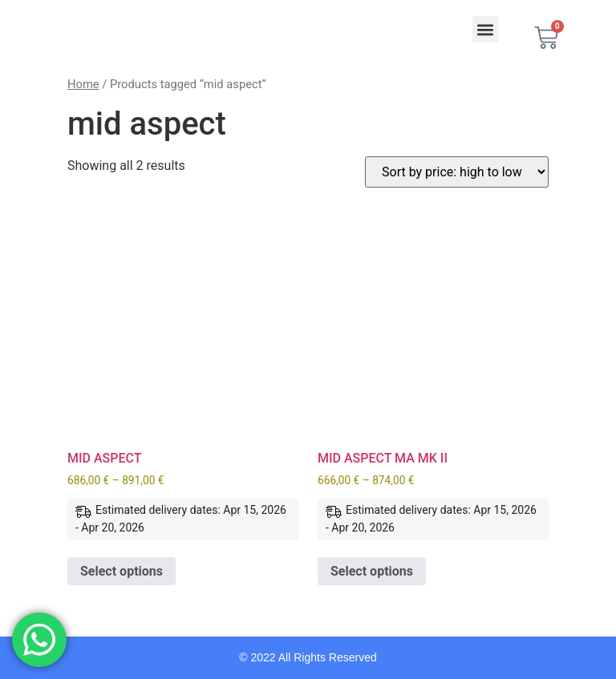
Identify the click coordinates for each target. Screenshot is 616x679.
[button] (486, 29)
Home (83, 84)
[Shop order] (457, 172)
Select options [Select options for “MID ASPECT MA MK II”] (372, 571)
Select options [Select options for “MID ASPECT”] (122, 571)
